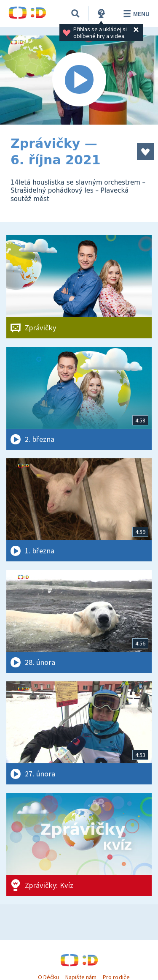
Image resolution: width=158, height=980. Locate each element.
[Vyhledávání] (75, 14)
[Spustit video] (79, 80)
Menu (135, 14)
